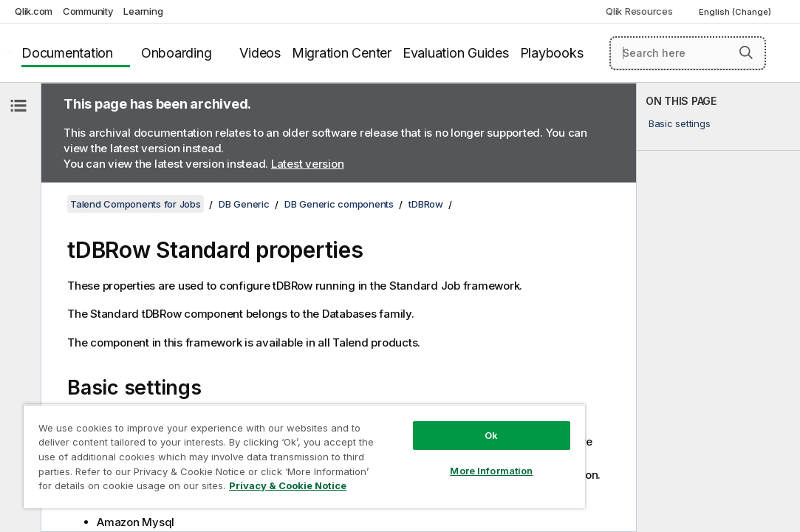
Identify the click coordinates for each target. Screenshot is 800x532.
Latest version (308, 164)
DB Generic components (339, 204)
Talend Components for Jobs (136, 204)
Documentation (67, 53)
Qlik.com (34, 11)
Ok (409, 409)
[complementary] (718, 307)
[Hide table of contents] (18, 106)
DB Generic (244, 204)
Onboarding (177, 53)
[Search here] (688, 53)
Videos (260, 53)
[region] (256, 443)
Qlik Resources (639, 11)
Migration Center (342, 53)
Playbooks (552, 53)
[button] (746, 52)
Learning (143, 11)
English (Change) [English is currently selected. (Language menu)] (736, 12)
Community (88, 11)
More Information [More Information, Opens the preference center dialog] (409, 445)
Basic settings (680, 123)
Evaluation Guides (456, 53)
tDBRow (426, 204)
